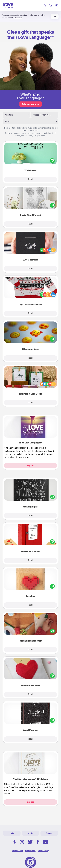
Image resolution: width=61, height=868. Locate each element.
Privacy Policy (30, 851)
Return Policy (43, 851)
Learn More (18, 18)
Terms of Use (17, 851)
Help (12, 833)
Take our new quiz (31, 104)
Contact (49, 833)
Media (30, 833)
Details (30, 179)
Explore (31, 466)
